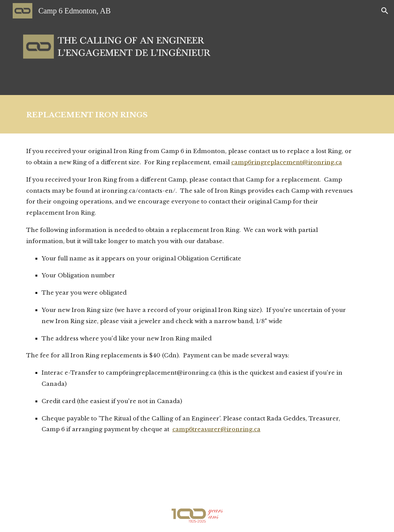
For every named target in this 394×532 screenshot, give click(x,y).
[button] (385, 11)
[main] (197, 114)
